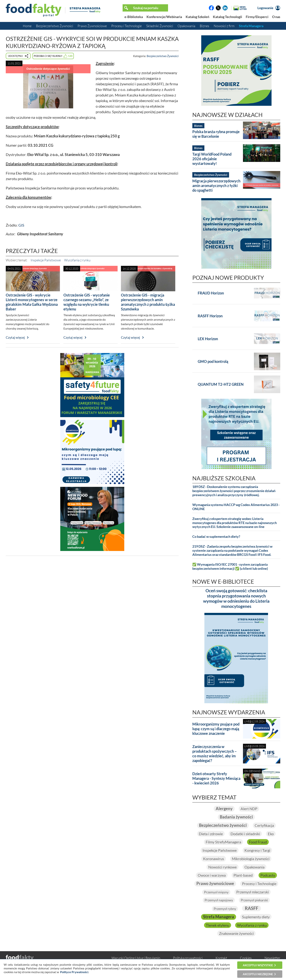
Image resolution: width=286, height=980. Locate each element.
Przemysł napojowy (219, 900)
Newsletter (272, 958)
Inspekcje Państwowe (46, 260)
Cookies (246, 958)
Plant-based (243, 875)
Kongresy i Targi (257, 850)
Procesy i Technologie (126, 26)
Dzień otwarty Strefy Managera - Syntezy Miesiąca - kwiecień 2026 (216, 778)
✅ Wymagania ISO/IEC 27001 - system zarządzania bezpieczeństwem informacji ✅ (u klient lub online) (230, 566)
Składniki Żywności (160, 26)
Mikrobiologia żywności (251, 859)
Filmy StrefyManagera (223, 842)
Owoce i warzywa (212, 875)
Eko (271, 834)
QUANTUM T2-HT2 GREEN (221, 384)
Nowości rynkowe (222, 867)
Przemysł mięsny (216, 892)
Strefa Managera (251, 26)
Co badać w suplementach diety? (216, 537)
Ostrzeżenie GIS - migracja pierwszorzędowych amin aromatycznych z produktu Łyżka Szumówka (148, 302)
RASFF (252, 908)
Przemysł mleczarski (253, 892)
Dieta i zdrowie (211, 834)
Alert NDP (249, 809)
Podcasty (268, 875)
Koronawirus (214, 859)
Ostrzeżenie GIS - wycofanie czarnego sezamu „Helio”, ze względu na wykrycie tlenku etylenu (87, 302)
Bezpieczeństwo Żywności (55, 26)
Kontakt (221, 958)
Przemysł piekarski (254, 900)
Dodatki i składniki (245, 834)
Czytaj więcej (15, 337)
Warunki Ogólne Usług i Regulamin (136, 958)
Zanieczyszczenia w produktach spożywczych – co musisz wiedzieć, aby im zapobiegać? (214, 753)
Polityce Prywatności (74, 972)
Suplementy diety (256, 917)
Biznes (204, 26)
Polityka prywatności (188, 958)
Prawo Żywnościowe (92, 26)
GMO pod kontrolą (213, 361)
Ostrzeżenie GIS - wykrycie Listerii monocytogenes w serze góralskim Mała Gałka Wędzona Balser (32, 302)
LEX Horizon (208, 339)
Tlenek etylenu (218, 925)
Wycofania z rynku (77, 260)
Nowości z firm (224, 26)
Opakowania (186, 26)
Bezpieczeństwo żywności (223, 825)
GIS (21, 225)
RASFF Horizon (210, 316)
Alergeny (224, 809)
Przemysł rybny (225, 909)
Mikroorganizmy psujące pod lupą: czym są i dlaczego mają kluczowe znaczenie (216, 729)
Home (27, 26)
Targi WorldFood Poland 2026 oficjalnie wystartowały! (212, 159)
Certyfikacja (264, 825)
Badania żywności (236, 817)
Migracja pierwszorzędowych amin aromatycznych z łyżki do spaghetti (216, 186)
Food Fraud (258, 842)
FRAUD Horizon (211, 293)
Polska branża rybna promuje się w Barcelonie (216, 134)
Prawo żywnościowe (215, 884)
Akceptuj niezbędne (258, 974)
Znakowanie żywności (236, 934)
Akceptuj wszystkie (258, 965)
